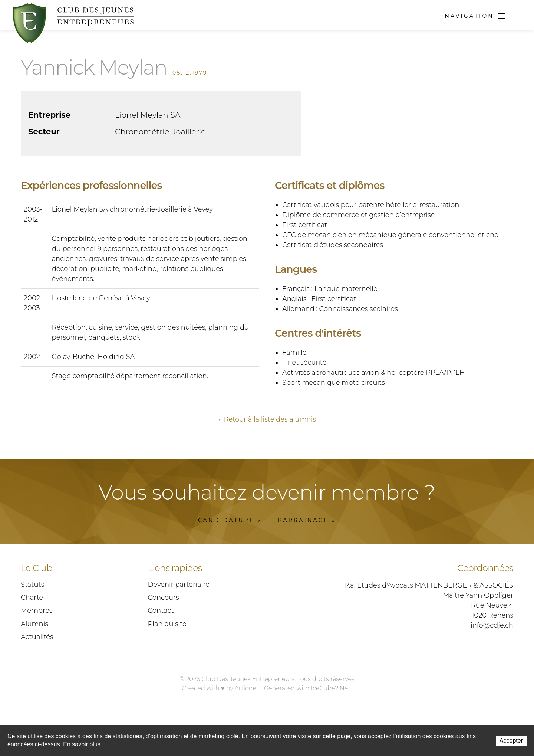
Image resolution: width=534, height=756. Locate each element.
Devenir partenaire (179, 620)
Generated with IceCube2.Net (307, 724)
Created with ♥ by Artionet (220, 724)
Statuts (32, 620)
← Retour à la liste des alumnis (267, 455)
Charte (32, 633)
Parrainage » (307, 556)
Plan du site (167, 659)
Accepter (511, 741)
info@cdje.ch (492, 661)
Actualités (37, 672)
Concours (164, 633)
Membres (37, 646)
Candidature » (230, 556)
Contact (161, 646)
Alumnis (34, 659)
